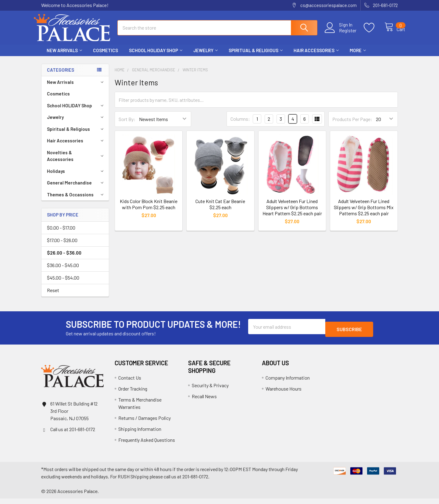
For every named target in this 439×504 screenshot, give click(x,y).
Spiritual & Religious (256, 56)
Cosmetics (105, 56)
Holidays (76, 177)
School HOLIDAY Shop (156, 56)
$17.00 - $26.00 (62, 246)
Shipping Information (140, 434)
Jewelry (205, 56)
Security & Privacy (210, 391)
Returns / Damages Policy (145, 423)
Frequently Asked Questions (147, 445)
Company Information (288, 383)
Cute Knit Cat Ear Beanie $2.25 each (220, 210)
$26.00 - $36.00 (64, 258)
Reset (53, 296)
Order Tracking (133, 394)
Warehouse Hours (284, 394)
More (358, 56)
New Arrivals (64, 56)
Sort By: (127, 125)
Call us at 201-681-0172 (73, 435)
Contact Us (130, 383)
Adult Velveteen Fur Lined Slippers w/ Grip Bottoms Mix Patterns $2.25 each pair (364, 213)
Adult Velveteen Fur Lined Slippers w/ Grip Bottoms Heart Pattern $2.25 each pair (292, 213)
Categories (61, 75)
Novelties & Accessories (76, 161)
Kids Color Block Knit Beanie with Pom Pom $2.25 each (149, 210)
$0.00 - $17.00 (61, 233)
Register (341, 34)
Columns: (240, 124)
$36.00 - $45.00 (63, 271)
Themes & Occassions (76, 200)
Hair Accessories (316, 56)
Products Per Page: (352, 125)
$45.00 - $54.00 (63, 283)
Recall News (204, 402)
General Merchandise (76, 188)
